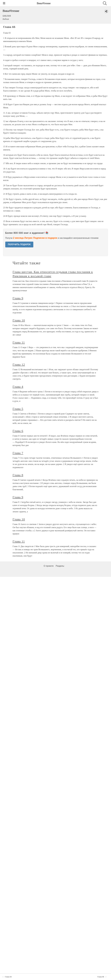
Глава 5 (18, 409)
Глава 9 (18, 298)
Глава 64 (8, 977)
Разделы (60, 566)
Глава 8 (18, 475)
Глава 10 (19, 320)
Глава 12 (19, 365)
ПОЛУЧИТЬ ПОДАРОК (19, 244)
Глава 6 (18, 431)
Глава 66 (101, 977)
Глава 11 (19, 342)
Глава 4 (18, 387)
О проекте (49, 566)
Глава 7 (18, 453)
